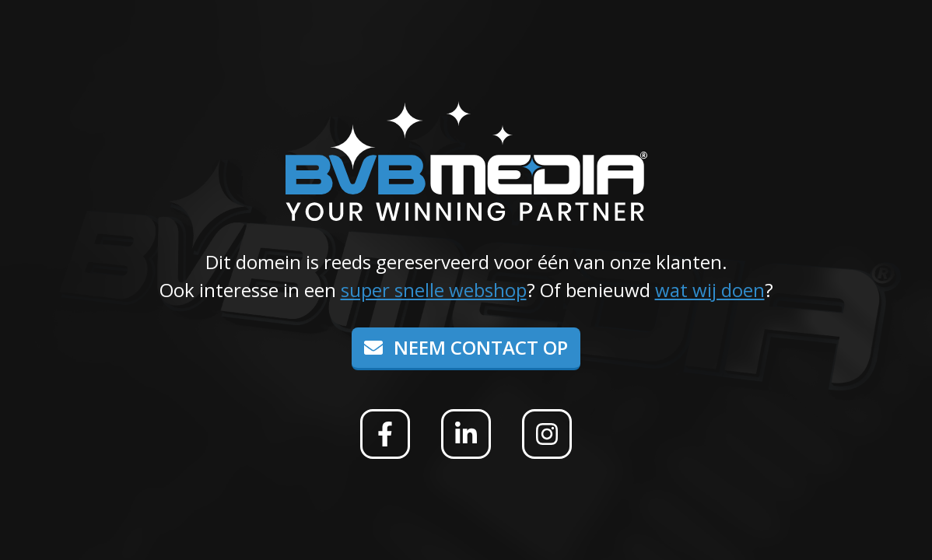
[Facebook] (385, 434)
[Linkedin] (466, 434)
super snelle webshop (434, 290)
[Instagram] (547, 434)
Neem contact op (466, 347)
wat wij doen (710, 290)
